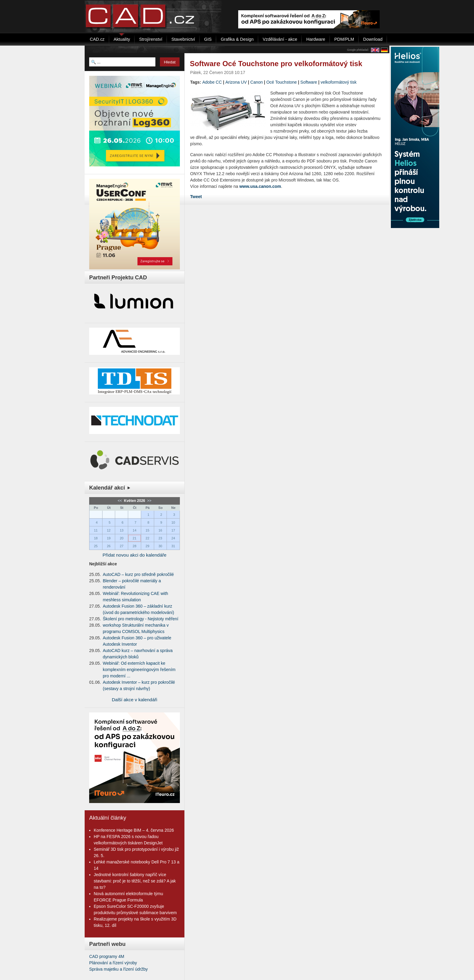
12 (109, 530)
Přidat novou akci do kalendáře (134, 555)
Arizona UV (236, 82)
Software (309, 82)
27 (122, 546)
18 (96, 538)
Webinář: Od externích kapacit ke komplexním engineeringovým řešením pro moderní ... (139, 670)
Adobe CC (212, 82)
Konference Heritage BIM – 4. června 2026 (134, 830)
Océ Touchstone (282, 82)
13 (122, 530)
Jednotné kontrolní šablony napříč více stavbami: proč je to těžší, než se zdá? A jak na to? (135, 881)
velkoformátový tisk (339, 82)
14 (135, 530)
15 (148, 530)
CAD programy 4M (107, 956)
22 (148, 538)
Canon (256, 82)
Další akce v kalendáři (135, 700)
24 (173, 538)
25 (96, 546)
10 (173, 522)
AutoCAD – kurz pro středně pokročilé (138, 574)
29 (148, 546)
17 (173, 530)
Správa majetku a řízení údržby (118, 969)
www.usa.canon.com (260, 186)
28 (135, 546)
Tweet (196, 197)
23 (160, 538)
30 (160, 546)
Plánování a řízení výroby (113, 963)
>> (149, 501)
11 (96, 530)
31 (173, 546)
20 (122, 538)
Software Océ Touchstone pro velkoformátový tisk (276, 64)
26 (109, 546)
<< (120, 501)
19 (109, 538)
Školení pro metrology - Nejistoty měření (141, 619)
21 (135, 538)
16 (160, 530)
